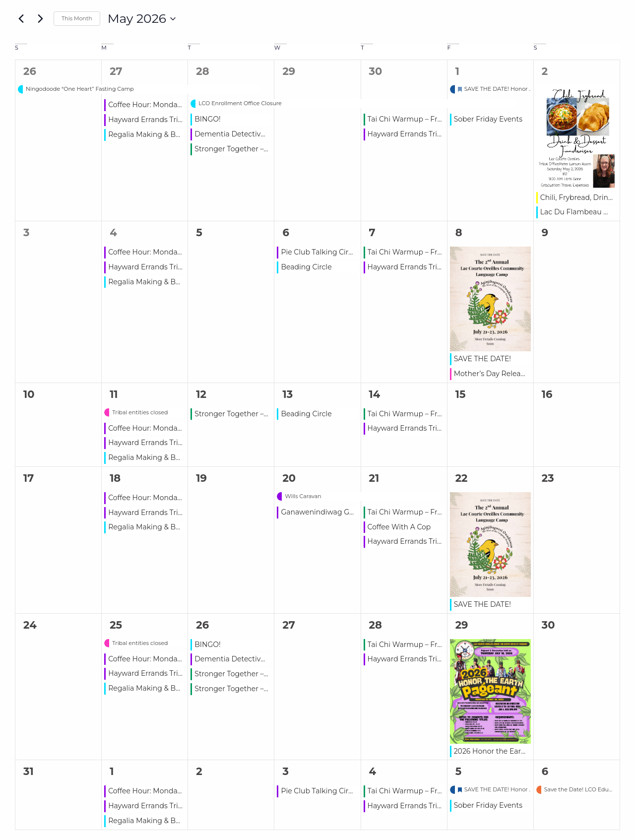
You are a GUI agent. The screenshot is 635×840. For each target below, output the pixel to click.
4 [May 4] (113, 232)
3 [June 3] (285, 771)
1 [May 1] (457, 71)
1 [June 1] (112, 771)
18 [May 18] (115, 478)
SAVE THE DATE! (482, 359)
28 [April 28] (202, 71)
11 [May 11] (114, 394)
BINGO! (207, 119)
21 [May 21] (374, 478)
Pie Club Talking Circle (319, 252)
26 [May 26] (202, 625)
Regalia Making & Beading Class (164, 134)
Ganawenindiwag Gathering (330, 512)
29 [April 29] (289, 71)
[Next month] (40, 19)
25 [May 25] (116, 625)
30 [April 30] (376, 71)
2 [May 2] (545, 71)
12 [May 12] (201, 394)
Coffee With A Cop (399, 527)
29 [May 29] (462, 625)
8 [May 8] (459, 232)
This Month (77, 18)
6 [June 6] (545, 771)
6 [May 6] (286, 232)
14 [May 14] (375, 394)
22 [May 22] (462, 478)
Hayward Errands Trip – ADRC (159, 120)
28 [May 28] (376, 625)
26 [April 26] (30, 71)
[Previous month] (21, 19)
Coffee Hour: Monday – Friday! (160, 105)
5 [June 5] (459, 771)
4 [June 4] (373, 771)
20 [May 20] (289, 478)
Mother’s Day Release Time (501, 374)
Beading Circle (306, 267)
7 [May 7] (372, 232)
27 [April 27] (116, 71)
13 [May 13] (287, 394)
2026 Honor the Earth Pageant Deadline (523, 751)
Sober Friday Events (488, 119)
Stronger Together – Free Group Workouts (267, 149)
